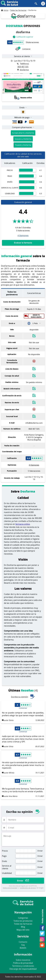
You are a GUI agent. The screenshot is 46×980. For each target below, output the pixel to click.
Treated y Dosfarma (23, 145)
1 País (35, 323)
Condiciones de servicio (28, 888)
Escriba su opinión (23, 697)
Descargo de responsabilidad (23, 969)
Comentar (23, 708)
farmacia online (23, 524)
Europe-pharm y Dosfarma (23, 133)
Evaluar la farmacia (23, 243)
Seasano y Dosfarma (23, 139)
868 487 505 (23, 67)
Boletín (23, 948)
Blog (23, 927)
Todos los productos (23, 921)
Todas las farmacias (23, 924)
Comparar (23, 49)
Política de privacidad (10, 888)
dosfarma (23, 70)
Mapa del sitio (23, 930)
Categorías (23, 918)
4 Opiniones (23, 236)
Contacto (23, 942)
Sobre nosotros (23, 960)
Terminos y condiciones (23, 966)
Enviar (20, 881)
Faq (23, 945)
